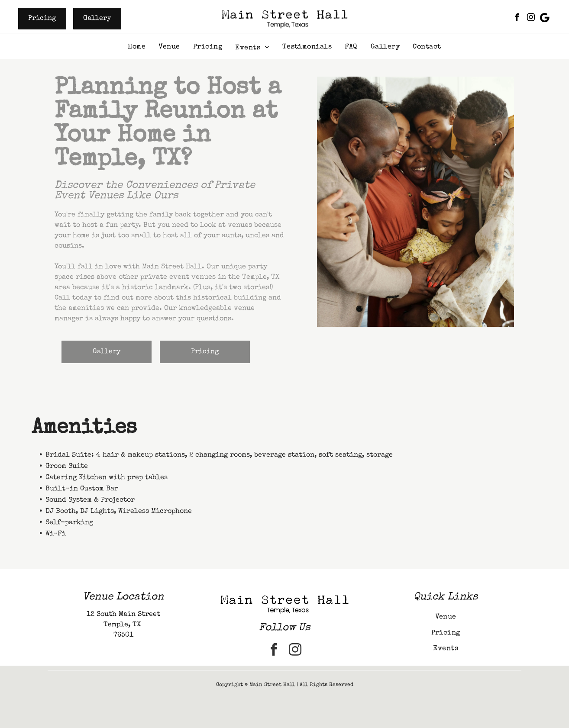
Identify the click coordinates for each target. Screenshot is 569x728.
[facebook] (517, 19)
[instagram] (531, 19)
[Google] (545, 19)
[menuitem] (137, 47)
